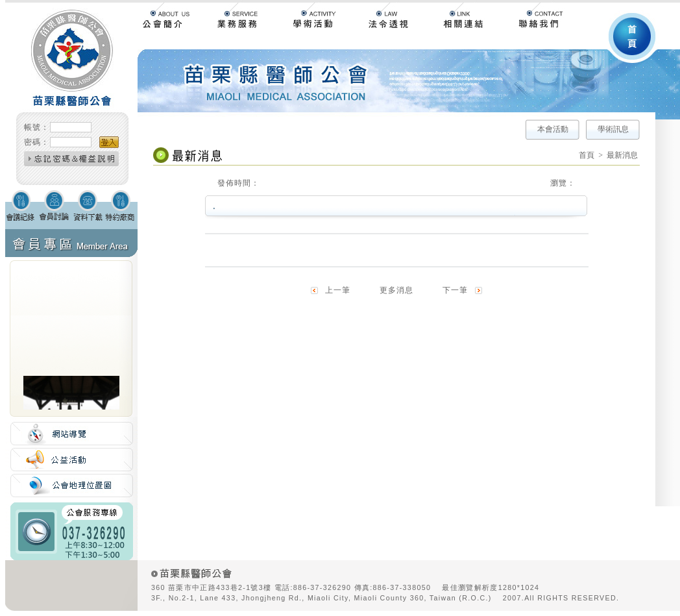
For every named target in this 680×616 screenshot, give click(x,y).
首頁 (587, 155)
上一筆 (338, 290)
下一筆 (455, 290)
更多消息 (396, 290)
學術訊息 (613, 129)
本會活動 (553, 129)
